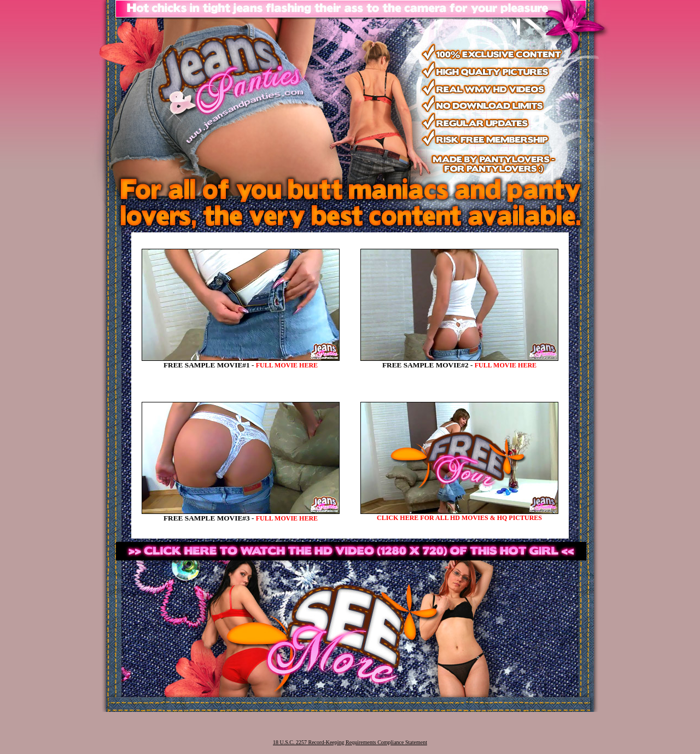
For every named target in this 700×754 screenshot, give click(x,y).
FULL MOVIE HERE (287, 365)
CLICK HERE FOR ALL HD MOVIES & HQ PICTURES (459, 518)
